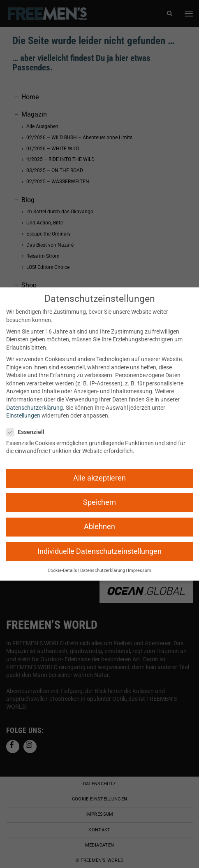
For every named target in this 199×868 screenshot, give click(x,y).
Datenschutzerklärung (35, 408)
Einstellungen (23, 415)
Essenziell (28, 432)
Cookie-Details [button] (62, 570)
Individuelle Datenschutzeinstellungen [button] (99, 551)
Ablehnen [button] (99, 527)
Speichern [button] (99, 502)
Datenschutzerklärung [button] (103, 570)
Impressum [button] (140, 570)
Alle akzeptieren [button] (99, 478)
